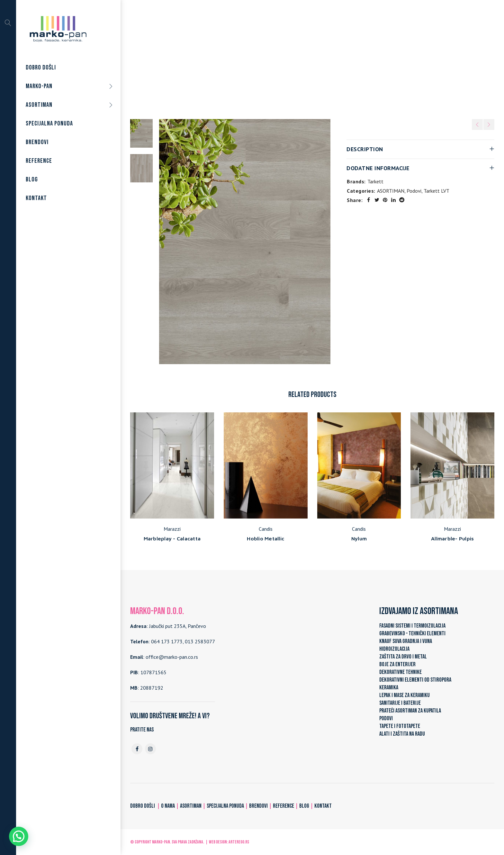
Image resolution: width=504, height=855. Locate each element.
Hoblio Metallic (265, 538)
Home (209, 58)
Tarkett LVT (289, 58)
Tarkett (375, 181)
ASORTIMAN (236, 58)
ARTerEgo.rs (239, 842)
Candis (266, 529)
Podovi (263, 58)
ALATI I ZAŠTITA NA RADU (402, 734)
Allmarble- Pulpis (452, 538)
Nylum (359, 538)
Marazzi (172, 529)
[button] (19, 836)
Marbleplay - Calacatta (172, 538)
